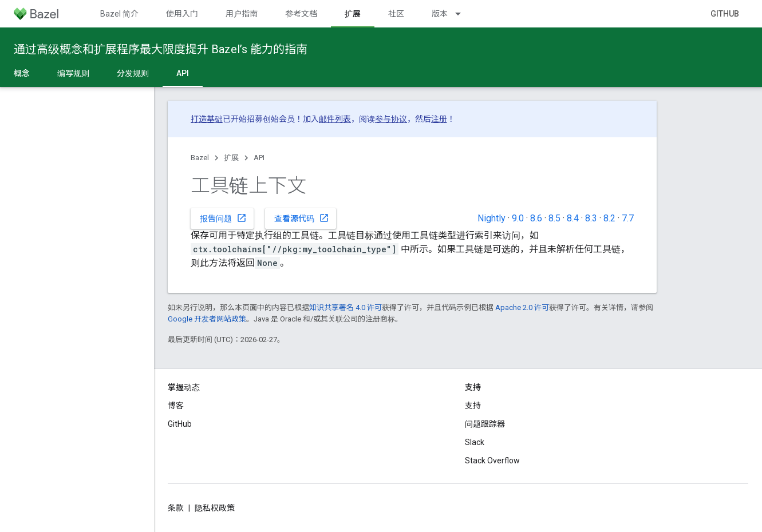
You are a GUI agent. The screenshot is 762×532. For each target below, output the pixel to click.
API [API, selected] (183, 73)
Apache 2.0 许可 (522, 307)
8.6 (536, 218)
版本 (440, 14)
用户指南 (242, 14)
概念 (22, 73)
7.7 (628, 218)
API (259, 158)
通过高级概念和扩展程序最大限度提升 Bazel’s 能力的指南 (161, 49)
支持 (473, 406)
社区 (396, 14)
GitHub (725, 14)
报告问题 (223, 218)
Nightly (491, 218)
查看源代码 (302, 218)
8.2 (609, 218)
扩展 (231, 158)
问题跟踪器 (485, 424)
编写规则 (73, 73)
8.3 (591, 218)
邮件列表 (335, 119)
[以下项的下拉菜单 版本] (463, 14)
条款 (176, 508)
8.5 (554, 218)
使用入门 (182, 14)
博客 (176, 406)
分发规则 (133, 73)
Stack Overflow (492, 460)
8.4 (573, 218)
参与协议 (391, 119)
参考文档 (301, 14)
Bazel (200, 158)
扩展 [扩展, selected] (353, 14)
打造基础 (207, 119)
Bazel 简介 (119, 14)
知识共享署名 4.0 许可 (346, 307)
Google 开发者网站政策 (207, 319)
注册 (439, 119)
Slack (475, 442)
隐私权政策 (215, 508)
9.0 (518, 218)
